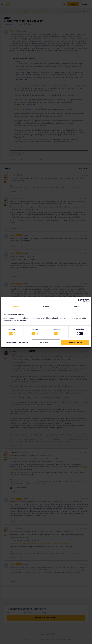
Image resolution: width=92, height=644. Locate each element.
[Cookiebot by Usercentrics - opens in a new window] (80, 300)
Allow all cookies (75, 342)
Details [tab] (46, 307)
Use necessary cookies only (17, 342)
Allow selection (46, 342)
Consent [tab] (16, 307)
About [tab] (76, 307)
